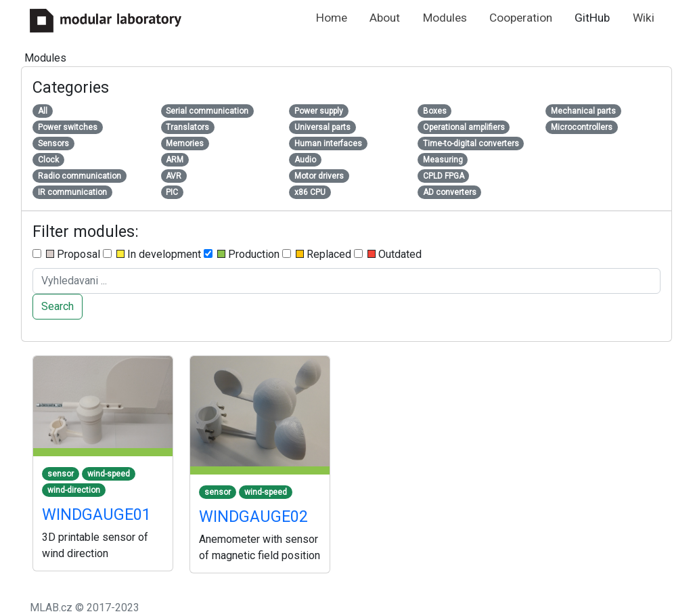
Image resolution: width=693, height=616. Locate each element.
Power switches (68, 127)
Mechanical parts (583, 111)
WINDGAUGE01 (96, 514)
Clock (48, 160)
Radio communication (80, 176)
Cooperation (521, 18)
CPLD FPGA (444, 176)
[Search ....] (346, 281)
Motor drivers (319, 176)
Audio (305, 160)
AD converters (450, 192)
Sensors (53, 144)
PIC (172, 192)
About (385, 18)
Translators (187, 127)
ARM (175, 160)
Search (58, 306)
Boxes (435, 111)
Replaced (317, 254)
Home (332, 18)
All (43, 111)
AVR (174, 176)
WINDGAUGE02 (253, 516)
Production (242, 254)
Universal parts (322, 127)
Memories (185, 144)
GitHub (592, 18)
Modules (445, 18)
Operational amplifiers (464, 127)
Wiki (644, 18)
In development (152, 254)
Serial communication (207, 111)
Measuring (443, 160)
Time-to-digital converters (471, 144)
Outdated (388, 254)
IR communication (72, 192)
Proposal (66, 254)
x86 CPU (310, 192)
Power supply (319, 111)
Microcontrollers (582, 127)
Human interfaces (328, 144)
